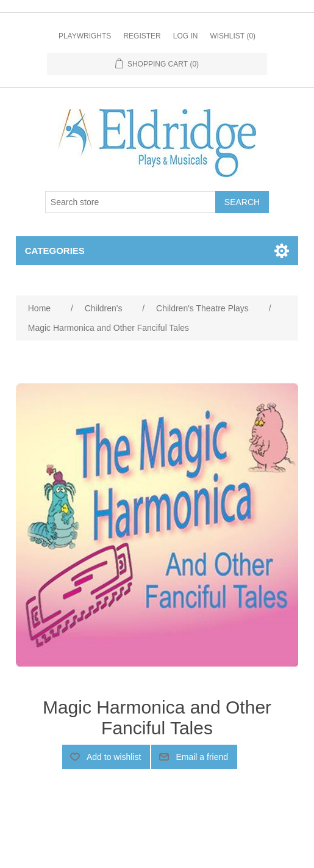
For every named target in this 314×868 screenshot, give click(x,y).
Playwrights (85, 36)
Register (142, 36)
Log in (186, 36)
